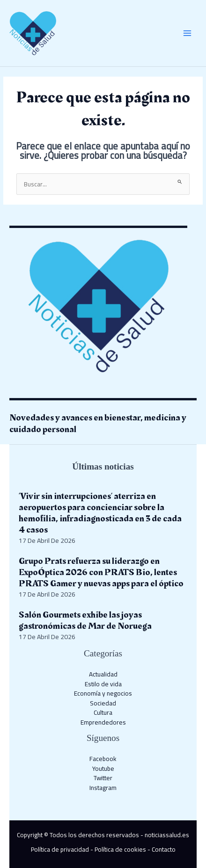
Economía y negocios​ (103, 693)
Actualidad (103, 674)
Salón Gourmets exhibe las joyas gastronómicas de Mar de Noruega (85, 620)
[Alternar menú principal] (188, 33)
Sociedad (103, 703)
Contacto (164, 849)
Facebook (103, 759)
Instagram (103, 788)
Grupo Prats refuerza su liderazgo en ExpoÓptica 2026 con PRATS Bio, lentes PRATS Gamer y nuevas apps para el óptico (101, 572)
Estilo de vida (103, 684)
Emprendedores (103, 722)
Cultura (103, 712)
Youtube (103, 768)
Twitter (103, 778)
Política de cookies (120, 849)
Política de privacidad (60, 849)
